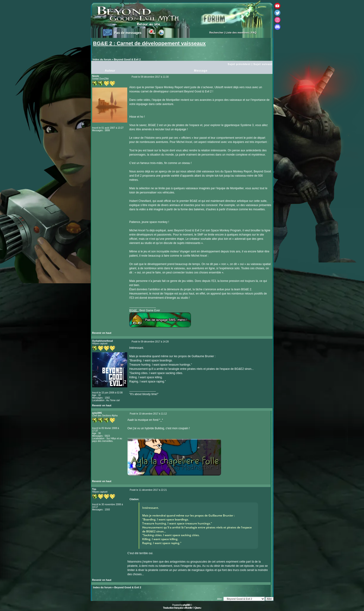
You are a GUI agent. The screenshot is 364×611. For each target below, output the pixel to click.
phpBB (186, 605)
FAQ (254, 33)
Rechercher (217, 33)
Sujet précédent (239, 64)
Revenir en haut (102, 333)
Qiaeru (198, 608)
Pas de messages (128, 33)
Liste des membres (237, 33)
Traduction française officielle (177, 608)
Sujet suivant (263, 64)
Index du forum (102, 59)
